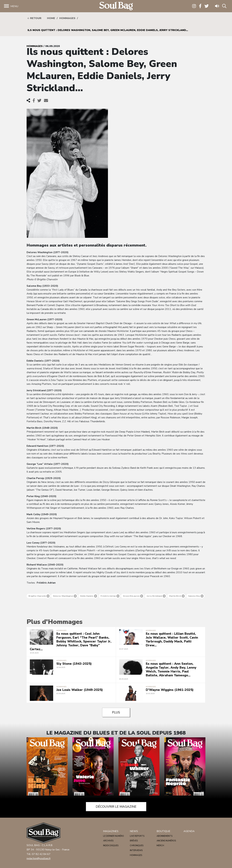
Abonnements (164, 836)
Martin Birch (177, 596)
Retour (34, 18)
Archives (108, 841)
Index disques (111, 846)
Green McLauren (133, 596)
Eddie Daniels (89, 596)
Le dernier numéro (114, 836)
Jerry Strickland (156, 596)
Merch (160, 846)
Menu (14, 6)
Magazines (111, 831)
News (134, 831)
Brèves (134, 841)
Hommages (67, 18)
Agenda (189, 831)
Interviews (136, 850)
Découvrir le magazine (116, 807)
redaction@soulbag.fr (39, 858)
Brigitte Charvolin (39, 596)
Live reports (137, 836)
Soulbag (116, 6)
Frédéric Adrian (110, 596)
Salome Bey (196, 596)
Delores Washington (65, 596)
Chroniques (137, 846)
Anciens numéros (166, 841)
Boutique (163, 831)
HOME (51, 18)
